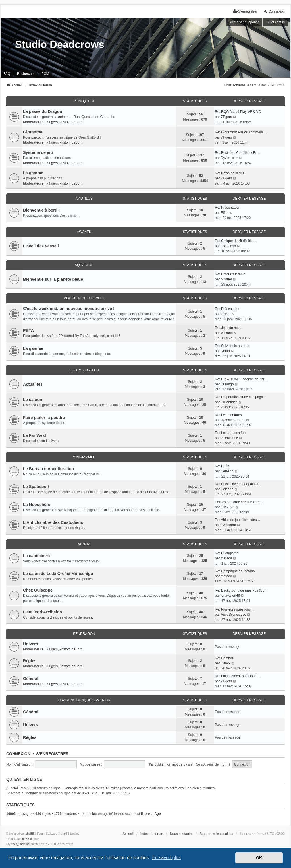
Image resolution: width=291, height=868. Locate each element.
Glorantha (33, 132)
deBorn (77, 122)
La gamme (33, 173)
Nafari (225, 351)
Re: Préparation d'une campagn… (241, 397)
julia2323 (228, 507)
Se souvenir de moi (213, 764)
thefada (226, 558)
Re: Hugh (222, 466)
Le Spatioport (36, 487)
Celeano (227, 471)
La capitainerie (37, 556)
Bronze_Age (151, 814)
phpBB (30, 834)
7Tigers (52, 122)
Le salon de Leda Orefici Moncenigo (58, 574)
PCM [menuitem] (45, 74)
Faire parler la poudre (44, 418)
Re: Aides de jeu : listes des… (237, 520)
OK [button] (259, 858)
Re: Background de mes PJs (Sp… (241, 590)
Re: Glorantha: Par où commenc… (241, 132)
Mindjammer (84, 457)
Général (31, 679)
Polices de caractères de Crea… (239, 502)
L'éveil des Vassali (41, 246)
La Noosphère (37, 505)
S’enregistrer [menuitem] (245, 11)
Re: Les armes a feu (230, 433)
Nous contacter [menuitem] (181, 834)
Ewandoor (228, 525)
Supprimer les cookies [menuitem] (216, 834)
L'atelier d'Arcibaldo (42, 612)
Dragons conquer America (84, 700)
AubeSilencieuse (233, 615)
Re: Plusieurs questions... (234, 609)
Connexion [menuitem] (274, 11)
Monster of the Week (84, 298)
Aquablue (84, 265)
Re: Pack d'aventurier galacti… (238, 484)
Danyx (226, 663)
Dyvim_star (229, 158)
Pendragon (84, 634)
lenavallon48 (230, 596)
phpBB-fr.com (29, 839)
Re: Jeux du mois (228, 328)
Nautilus (84, 199)
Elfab (225, 213)
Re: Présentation (227, 208)
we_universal (22, 844)
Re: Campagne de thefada (235, 571)
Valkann (227, 333)
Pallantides (229, 402)
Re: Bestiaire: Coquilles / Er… (237, 153)
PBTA (28, 330)
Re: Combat (224, 658)
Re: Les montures (228, 415)
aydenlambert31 (233, 420)
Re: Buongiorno (227, 553)
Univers (31, 644)
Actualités (33, 384)
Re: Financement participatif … (238, 676)
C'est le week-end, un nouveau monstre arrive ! (69, 309)
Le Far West (35, 435)
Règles (30, 661)
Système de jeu (38, 152)
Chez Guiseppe (38, 590)
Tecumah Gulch (84, 370)
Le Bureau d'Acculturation (48, 469)
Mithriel (226, 279)
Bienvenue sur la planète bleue (53, 279)
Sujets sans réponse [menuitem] (244, 22)
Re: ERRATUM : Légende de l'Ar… (241, 379)
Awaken (84, 232)
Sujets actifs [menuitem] (276, 22)
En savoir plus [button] (166, 858)
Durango (227, 384)
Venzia (84, 544)
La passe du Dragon (43, 111)
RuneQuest (84, 101)
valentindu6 (229, 438)
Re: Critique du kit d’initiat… (236, 241)
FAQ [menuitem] (7, 74)
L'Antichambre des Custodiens (53, 522)
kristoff (65, 122)
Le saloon (33, 400)
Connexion (18, 754)
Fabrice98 (228, 246)
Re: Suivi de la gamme (232, 346)
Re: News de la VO (229, 173)
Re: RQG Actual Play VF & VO (238, 112)
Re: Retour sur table (230, 274)
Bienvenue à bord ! (41, 210)
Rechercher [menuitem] (26, 74)
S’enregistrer (52, 754)
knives (226, 314)
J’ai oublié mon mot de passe (170, 764)
